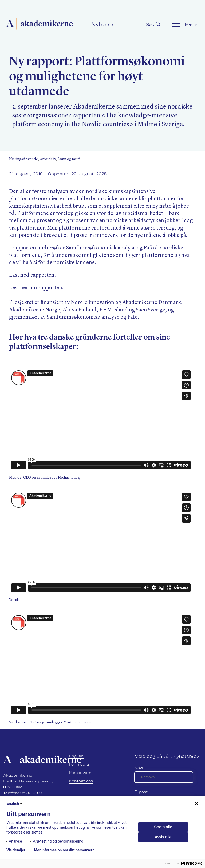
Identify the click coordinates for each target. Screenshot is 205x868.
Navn (139, 768)
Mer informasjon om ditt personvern (64, 850)
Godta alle (163, 827)
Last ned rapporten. (32, 275)
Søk (153, 24)
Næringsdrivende (23, 159)
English (76, 756)
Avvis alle (163, 837)
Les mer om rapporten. (36, 288)
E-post (141, 792)
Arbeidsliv (48, 159)
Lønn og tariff (69, 159)
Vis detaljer (16, 850)
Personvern (80, 773)
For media (79, 764)
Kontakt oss (81, 781)
